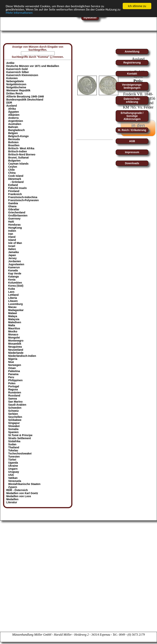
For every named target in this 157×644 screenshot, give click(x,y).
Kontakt (132, 74)
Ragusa (13, 389)
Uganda (13, 463)
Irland (12, 237)
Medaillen (12, 499)
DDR (9, 103)
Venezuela (15, 481)
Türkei (12, 460)
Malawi (13, 313)
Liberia (13, 298)
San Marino (15, 402)
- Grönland (17, 182)
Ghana (12, 206)
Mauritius (14, 328)
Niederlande (16, 353)
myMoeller (90, 18)
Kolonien (12, 78)
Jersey (12, 258)
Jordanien (15, 261)
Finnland (14, 191)
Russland (14, 396)
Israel (12, 246)
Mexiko (13, 331)
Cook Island (16, 176)
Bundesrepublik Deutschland (25, 100)
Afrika (12, 109)
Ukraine (13, 466)
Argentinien (16, 121)
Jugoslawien (16, 264)
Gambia (13, 203)
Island (12, 240)
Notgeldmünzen (16, 84)
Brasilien (14, 145)
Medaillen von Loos (19, 496)
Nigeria (13, 359)
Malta (12, 325)
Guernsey (14, 219)
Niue (11, 362)
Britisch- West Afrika (21, 148)
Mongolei (14, 338)
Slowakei (14, 426)
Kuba (12, 289)
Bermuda (14, 139)
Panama (13, 374)
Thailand (14, 447)
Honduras (14, 225)
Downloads (132, 163)
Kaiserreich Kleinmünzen (22, 75)
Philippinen (15, 380)
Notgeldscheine (16, 87)
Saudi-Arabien (17, 405)
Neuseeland (16, 350)
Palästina (14, 371)
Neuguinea (15, 347)
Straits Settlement (20, 438)
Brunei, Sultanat (18, 158)
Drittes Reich (14, 93)
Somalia (13, 429)
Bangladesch (16, 130)
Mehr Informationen (19, 12)
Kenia (12, 280)
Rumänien (15, 392)
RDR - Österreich (17, 490)
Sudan (12, 444)
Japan (12, 255)
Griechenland (17, 212)
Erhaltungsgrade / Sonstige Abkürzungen (132, 116)
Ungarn (13, 469)
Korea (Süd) (16, 286)
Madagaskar (16, 310)
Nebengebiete (15, 81)
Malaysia (14, 319)
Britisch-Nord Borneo (22, 154)
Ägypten (14, 112)
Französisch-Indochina (23, 197)
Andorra (13, 118)
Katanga (13, 277)
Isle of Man (15, 243)
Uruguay (14, 472)
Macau (12, 307)
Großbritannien (18, 215)
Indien (12, 231)
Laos (11, 292)
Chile (11, 170)
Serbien (13, 414)
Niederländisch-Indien (22, 356)
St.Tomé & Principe (20, 435)
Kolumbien (15, 283)
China (12, 173)
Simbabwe (15, 420)
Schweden (15, 408)
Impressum (132, 152)
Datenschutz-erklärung (132, 100)
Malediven (15, 322)
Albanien (14, 115)
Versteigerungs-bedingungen (132, 86)
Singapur (14, 423)
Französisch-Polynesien (23, 200)
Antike (10, 63)
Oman (12, 368)
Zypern (13, 487)
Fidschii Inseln (17, 188)
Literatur (12, 502)
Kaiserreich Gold (17, 69)
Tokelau (13, 450)
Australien (15, 124)
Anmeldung (132, 51)
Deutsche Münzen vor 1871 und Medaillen (33, 66)
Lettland (13, 295)
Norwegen (15, 365)
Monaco (13, 334)
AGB (132, 141)
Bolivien (13, 142)
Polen (12, 383)
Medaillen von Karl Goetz (22, 493)
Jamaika (13, 252)
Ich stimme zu (137, 6)
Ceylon (13, 167)
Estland (13, 185)
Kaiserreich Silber (18, 72)
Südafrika (14, 441)
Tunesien (14, 457)
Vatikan (13, 478)
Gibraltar (14, 209)
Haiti (11, 222)
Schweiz (13, 411)
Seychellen (15, 417)
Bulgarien (14, 161)
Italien (12, 249)
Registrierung (132, 63)
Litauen (13, 301)
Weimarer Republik (18, 90)
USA (11, 475)
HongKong (15, 228)
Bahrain (13, 127)
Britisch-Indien (18, 151)
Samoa (13, 399)
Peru (11, 377)
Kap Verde (15, 273)
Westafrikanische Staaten (24, 484)
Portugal (14, 386)
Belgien (13, 133)
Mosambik (15, 344)
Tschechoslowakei (20, 453)
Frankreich (15, 194)
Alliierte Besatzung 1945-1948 (25, 96)
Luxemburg (15, 304)
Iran (11, 234)
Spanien (13, 432)
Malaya (13, 316)
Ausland (12, 106)
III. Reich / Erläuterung (132, 130)
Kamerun (14, 267)
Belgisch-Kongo (18, 136)
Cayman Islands (18, 164)
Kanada (13, 270)
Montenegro (16, 341)
